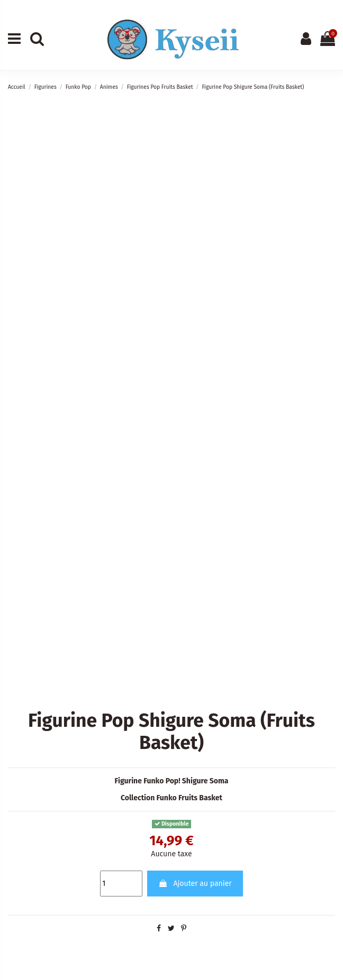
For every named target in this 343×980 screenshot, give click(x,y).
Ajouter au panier (195, 884)
